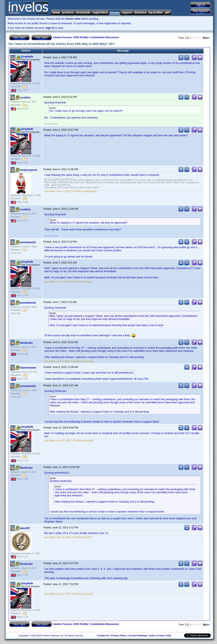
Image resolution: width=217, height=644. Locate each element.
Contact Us (103, 636)
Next (206, 38)
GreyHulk (27, 57)
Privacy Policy (119, 636)
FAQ (169, 636)
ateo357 (25, 528)
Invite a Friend (157, 636)
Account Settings (138, 636)
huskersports (29, 170)
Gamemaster (28, 368)
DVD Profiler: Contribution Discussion (96, 37)
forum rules (73, 19)
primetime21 (28, 242)
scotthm (25, 98)
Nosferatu (26, 343)
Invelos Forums (62, 37)
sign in (50, 28)
